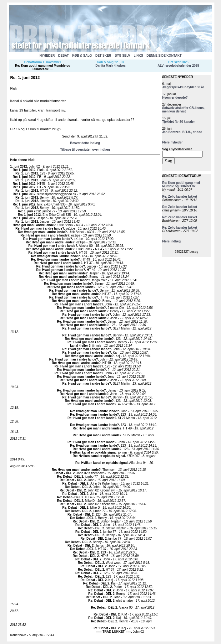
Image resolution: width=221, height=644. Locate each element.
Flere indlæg (171, 241)
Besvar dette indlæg (85, 143)
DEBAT (63, 56)
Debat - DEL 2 (65, 473)
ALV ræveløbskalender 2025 (178, 66)
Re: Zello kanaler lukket (180, 197)
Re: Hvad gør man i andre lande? (40, 229)
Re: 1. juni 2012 (24, 170)
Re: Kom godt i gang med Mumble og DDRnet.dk (43, 67)
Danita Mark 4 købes (111, 66)
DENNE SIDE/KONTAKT (164, 56)
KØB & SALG (82, 56)
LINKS (138, 56)
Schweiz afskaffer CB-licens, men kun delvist (183, 110)
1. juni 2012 (19, 166)
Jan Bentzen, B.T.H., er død (182, 132)
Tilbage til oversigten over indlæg (85, 150)
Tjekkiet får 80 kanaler (179, 122)
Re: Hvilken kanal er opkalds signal (99, 456)
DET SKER (103, 56)
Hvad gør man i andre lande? (34, 225)
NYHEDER (47, 56)
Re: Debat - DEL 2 (70, 477)
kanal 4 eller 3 (80, 346)
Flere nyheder (173, 142)
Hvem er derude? (175, 98)
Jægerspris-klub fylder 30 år (183, 87)
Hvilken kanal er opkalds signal (93, 452)
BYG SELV (123, 56)
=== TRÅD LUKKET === (114, 632)
